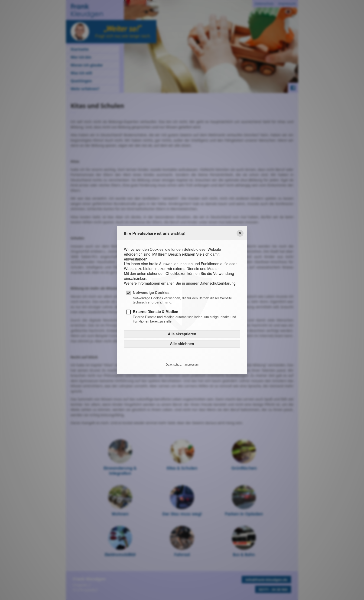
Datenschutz (174, 364)
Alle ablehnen (182, 344)
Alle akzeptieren (182, 334)
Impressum (192, 364)
